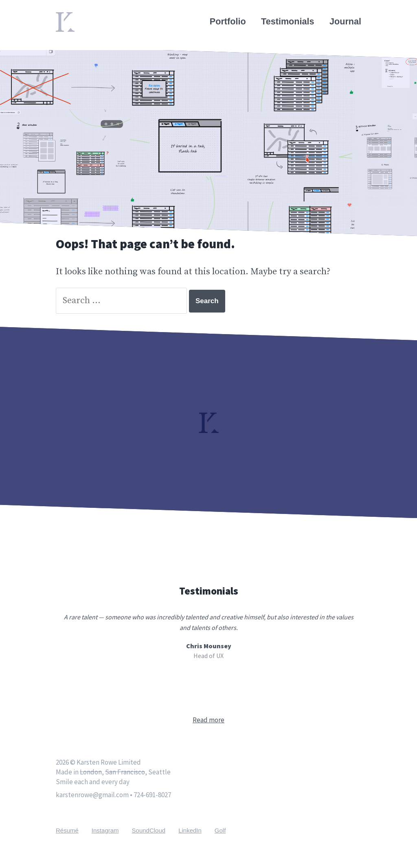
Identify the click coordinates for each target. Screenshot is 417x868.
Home (68, 17)
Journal (345, 21)
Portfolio (228, 21)
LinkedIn (190, 830)
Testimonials (288, 21)
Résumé (67, 830)
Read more (208, 720)
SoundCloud (149, 830)
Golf (220, 830)
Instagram (105, 830)
